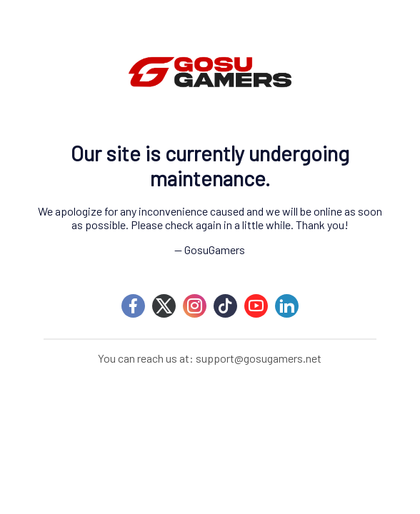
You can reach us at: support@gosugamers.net (210, 358)
